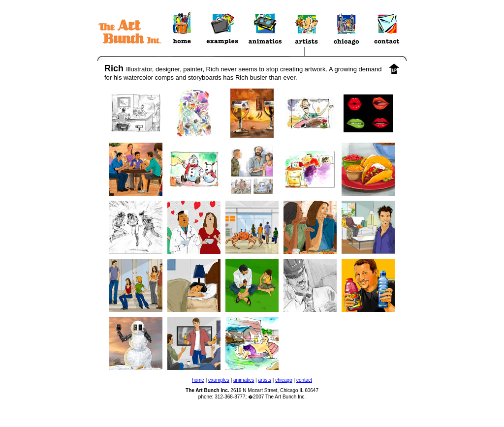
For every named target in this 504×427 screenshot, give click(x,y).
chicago (283, 380)
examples (219, 380)
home (198, 380)
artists (265, 380)
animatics (244, 380)
